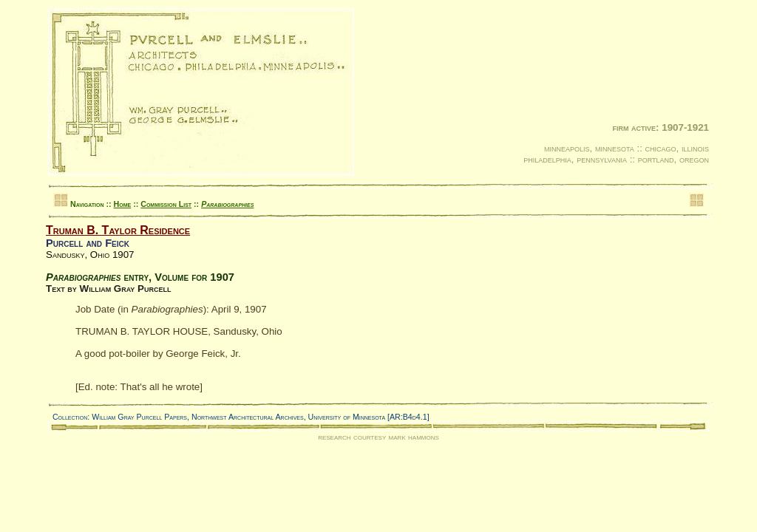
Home (123, 204)
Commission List (166, 204)
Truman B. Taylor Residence (118, 230)
